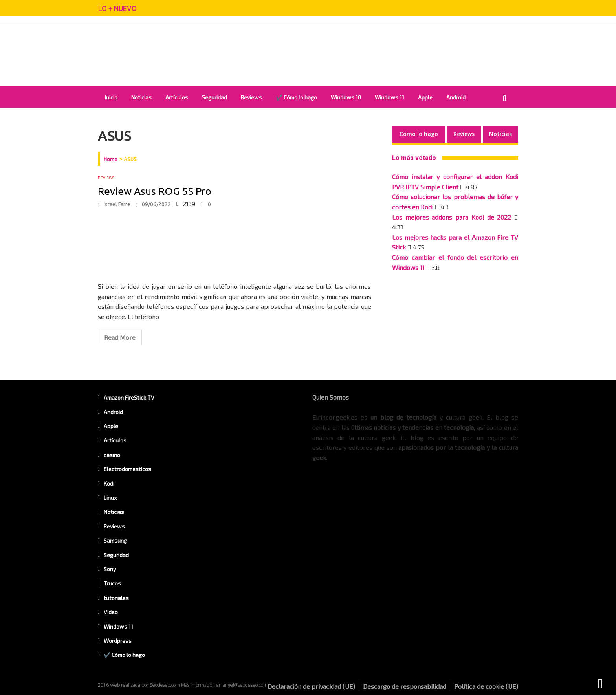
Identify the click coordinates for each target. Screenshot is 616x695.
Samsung (115, 540)
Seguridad (214, 97)
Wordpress (118, 641)
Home (111, 159)
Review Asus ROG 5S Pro (155, 191)
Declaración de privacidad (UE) (311, 686)
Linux (110, 498)
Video (111, 612)
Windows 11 (390, 97)
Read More (120, 337)
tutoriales (116, 598)
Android (456, 97)
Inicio (111, 97)
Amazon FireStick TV (129, 397)
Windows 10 (346, 97)
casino (112, 455)
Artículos (177, 97)
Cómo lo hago (419, 134)
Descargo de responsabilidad (405, 686)
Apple (425, 97)
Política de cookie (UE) (486, 686)
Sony (110, 569)
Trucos (112, 583)
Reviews (251, 97)
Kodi (109, 483)
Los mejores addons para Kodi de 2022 (452, 217)
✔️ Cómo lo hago (296, 97)
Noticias (141, 97)
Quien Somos (331, 397)
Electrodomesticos (127, 469)
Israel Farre (117, 204)
